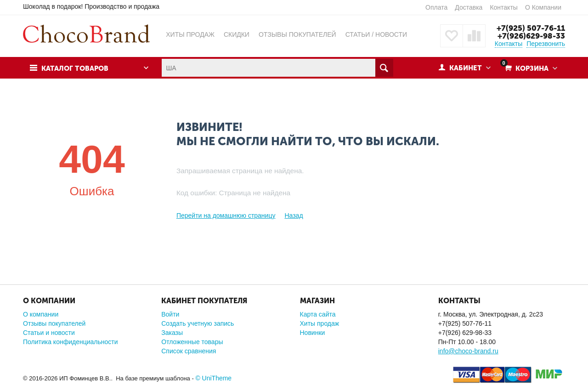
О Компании (543, 7)
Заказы (172, 333)
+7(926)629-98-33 (531, 36)
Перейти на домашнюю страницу (226, 215)
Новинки (313, 333)
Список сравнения (189, 351)
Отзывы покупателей (54, 323)
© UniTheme (213, 378)
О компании (41, 314)
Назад (294, 215)
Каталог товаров (75, 68)
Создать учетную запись (198, 323)
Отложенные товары (192, 342)
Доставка (469, 7)
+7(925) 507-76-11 (531, 28)
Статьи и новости (49, 333)
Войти (170, 314)
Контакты (503, 7)
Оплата (436, 7)
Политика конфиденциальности (71, 342)
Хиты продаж (320, 323)
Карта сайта (318, 314)
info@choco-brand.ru (468, 351)
